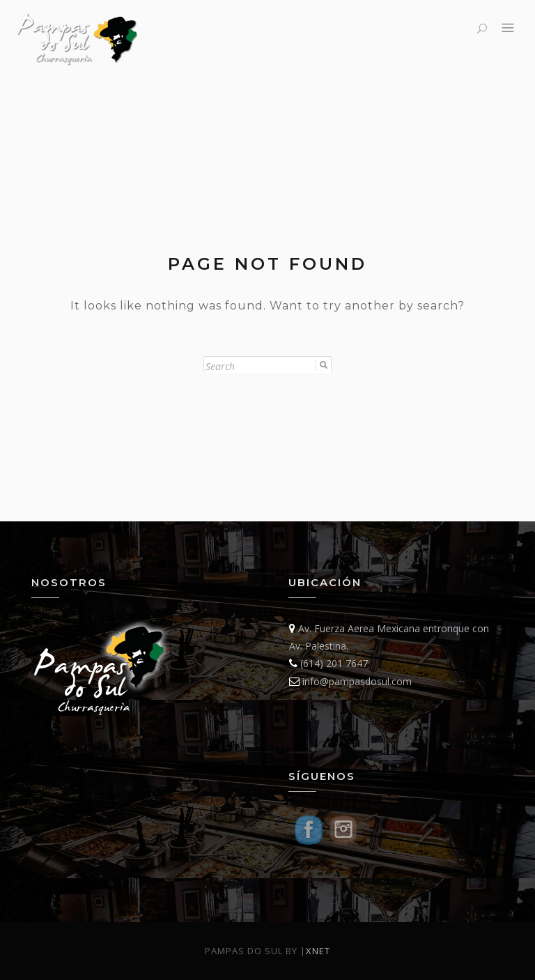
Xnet (318, 951)
